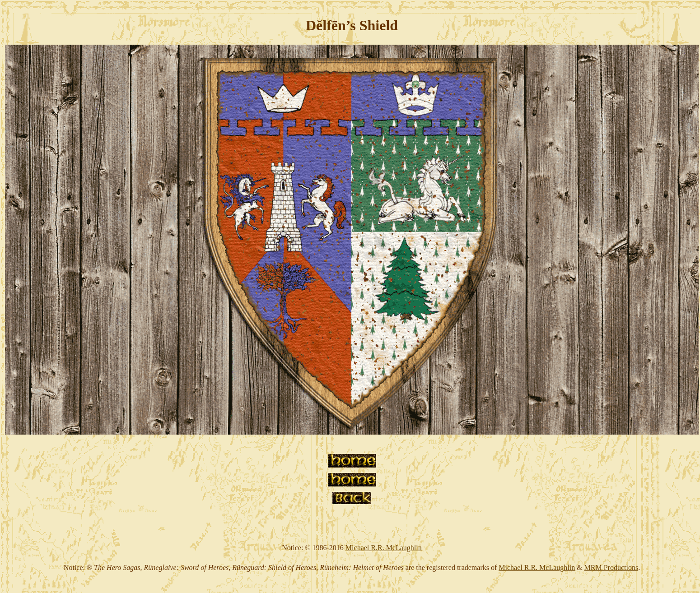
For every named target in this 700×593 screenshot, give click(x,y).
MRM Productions (611, 568)
